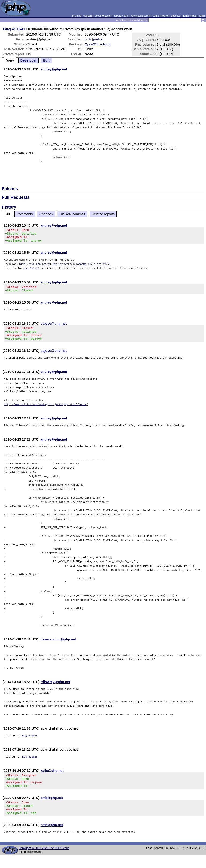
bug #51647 (32, 271)
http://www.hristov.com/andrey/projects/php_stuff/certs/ (46, 411)
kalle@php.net (52, 778)
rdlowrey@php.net (55, 689)
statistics (175, 16)
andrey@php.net (54, 69)
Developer (29, 60)
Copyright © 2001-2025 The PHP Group (44, 861)
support (88, 16)
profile (98, 39)
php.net (76, 16)
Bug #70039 (30, 742)
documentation (103, 16)
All (8, 214)
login (202, 16)
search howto (160, 16)
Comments (25, 214)
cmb (88, 39)
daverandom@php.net (58, 646)
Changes (46, 214)
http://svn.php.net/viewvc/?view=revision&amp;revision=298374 (65, 267)
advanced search (140, 16)
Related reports (103, 214)
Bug (7, 29)
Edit (46, 60)
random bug (190, 16)
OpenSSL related (97, 44)
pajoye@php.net (54, 328)
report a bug (121, 16)
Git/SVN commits (72, 214)
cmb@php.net (52, 808)
